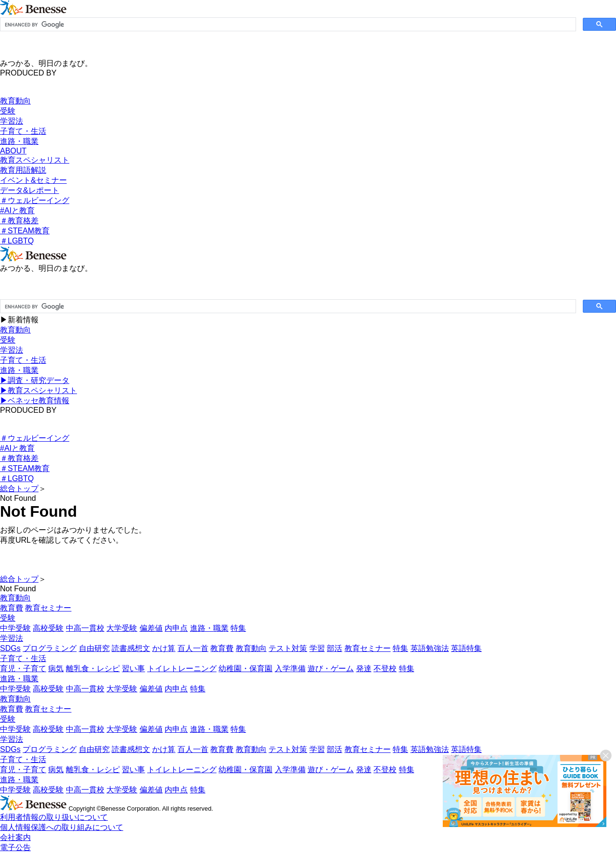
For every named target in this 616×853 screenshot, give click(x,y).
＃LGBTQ (17, 241)
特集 (238, 628)
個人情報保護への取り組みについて (62, 827)
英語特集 (466, 648)
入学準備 (290, 668)
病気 (56, 668)
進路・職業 (19, 141)
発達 (364, 668)
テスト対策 (288, 648)
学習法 (12, 121)
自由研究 (94, 648)
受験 (8, 111)
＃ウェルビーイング (35, 200)
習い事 (133, 668)
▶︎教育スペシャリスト (38, 390)
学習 (317, 648)
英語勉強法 (430, 648)
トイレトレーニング (182, 668)
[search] (287, 25)
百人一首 (193, 648)
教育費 (12, 608)
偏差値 (151, 628)
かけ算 (164, 648)
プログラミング (50, 648)
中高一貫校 (85, 628)
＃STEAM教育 (25, 231)
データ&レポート (30, 190)
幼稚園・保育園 (245, 668)
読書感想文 (131, 648)
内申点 (176, 628)
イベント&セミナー (33, 180)
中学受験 (15, 628)
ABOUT (13, 151)
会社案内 (15, 837)
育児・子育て (23, 668)
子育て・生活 (23, 131)
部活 (334, 648)
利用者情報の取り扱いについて (54, 817)
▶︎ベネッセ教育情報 (35, 401)
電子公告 (15, 847)
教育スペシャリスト (35, 160)
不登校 (385, 668)
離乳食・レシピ (93, 668)
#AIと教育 (17, 210)
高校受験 (48, 628)
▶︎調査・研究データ (35, 380)
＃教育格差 (19, 221)
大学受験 (122, 628)
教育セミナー (48, 608)
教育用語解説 (23, 170)
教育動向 (15, 101)
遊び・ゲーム (331, 668)
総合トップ (19, 489)
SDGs (10, 648)
